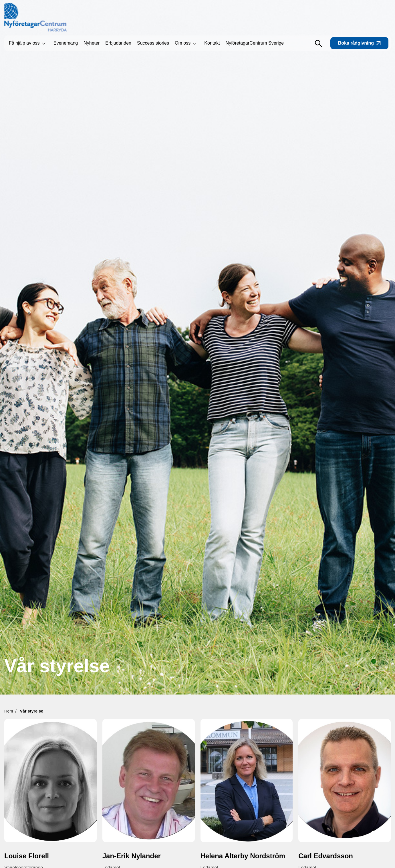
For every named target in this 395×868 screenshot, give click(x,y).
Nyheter (92, 43)
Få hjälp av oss (24, 43)
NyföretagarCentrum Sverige (255, 43)
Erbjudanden (118, 43)
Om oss (183, 43)
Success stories (153, 43)
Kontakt (212, 43)
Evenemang (66, 43)
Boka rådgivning (359, 43)
